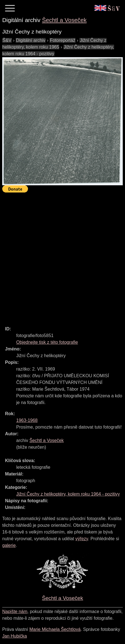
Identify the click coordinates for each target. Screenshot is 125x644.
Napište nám (15, 611)
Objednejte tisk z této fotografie (47, 342)
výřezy (82, 539)
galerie (9, 545)
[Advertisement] (62, 257)
